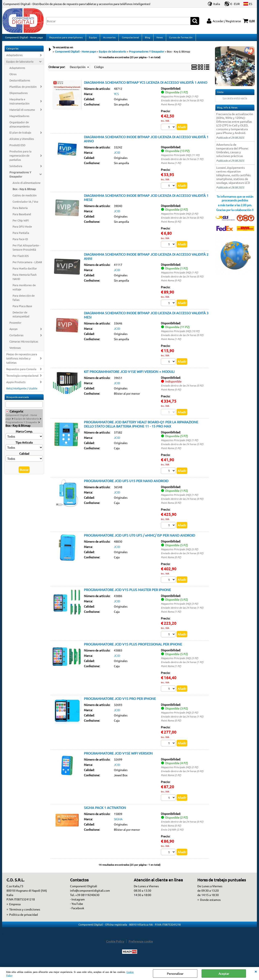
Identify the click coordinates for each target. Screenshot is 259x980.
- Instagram (77, 903)
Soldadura (16, 168)
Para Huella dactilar (25, 271)
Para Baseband (22, 216)
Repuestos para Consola (21, 371)
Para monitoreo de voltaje (24, 289)
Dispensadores (19, 95)
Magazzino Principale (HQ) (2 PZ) (180, 216)
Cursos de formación (180, 39)
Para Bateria (20, 210)
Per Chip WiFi (21, 223)
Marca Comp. (24, 434)
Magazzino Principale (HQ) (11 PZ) (180, 157)
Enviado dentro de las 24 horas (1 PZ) (182, 161)
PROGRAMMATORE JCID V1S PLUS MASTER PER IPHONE (127, 592)
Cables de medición (25, 198)
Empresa (15, 907)
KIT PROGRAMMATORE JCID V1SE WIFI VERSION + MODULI (129, 374)
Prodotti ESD (17, 147)
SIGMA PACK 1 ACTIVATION (105, 811)
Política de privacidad (23, 918)
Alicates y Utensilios (22, 141)
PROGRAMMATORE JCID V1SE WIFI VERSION (118, 756)
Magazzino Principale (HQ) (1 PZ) (180, 99)
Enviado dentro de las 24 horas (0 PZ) (182, 103)
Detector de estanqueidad (21, 317)
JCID (117, 155)
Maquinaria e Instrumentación (19, 104)
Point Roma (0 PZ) (171, 107)
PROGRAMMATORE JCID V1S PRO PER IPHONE (120, 702)
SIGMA (118, 822)
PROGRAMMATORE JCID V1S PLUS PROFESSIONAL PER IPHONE (133, 647)
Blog (147, 39)
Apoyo (14, 331)
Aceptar (224, 974)
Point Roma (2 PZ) (171, 451)
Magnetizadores (19, 118)
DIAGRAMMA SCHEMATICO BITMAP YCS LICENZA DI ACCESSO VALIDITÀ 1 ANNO (146, 85)
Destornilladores (20, 83)
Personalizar (175, 974)
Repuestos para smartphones (66, 39)
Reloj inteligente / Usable (22, 391)
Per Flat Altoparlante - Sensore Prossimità (26, 250)
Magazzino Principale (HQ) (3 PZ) (180, 607)
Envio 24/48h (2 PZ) (172, 833)
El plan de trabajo (20, 135)
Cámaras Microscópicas (24, 344)
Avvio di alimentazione (27, 185)
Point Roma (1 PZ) (171, 165)
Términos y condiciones (25, 913)
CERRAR (256, 971)
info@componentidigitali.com (90, 894)
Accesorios (109, 39)
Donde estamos (210, 903)
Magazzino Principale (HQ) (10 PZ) (180, 334)
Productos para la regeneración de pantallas (20, 158)
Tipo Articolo (24, 445)
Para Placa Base (22, 308)
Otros (13, 77)
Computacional (129, 39)
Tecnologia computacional (22, 378)
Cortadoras (16, 338)
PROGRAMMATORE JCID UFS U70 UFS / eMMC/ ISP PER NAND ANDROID (139, 538)
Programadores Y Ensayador (20, 177)
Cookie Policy (115, 945)
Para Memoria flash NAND (25, 279)
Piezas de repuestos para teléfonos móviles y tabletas (22, 361)
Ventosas (15, 350)
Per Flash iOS (21, 258)
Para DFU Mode (22, 229)
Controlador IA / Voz (25, 204)
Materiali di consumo (22, 112)
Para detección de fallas (24, 300)
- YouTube (77, 907)
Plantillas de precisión (23, 89)
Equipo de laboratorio (20, 64)
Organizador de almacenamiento (20, 127)
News (159, 39)
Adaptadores (14, 57)
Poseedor (15, 325)
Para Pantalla (21, 235)
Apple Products (16, 384)
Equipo (92, 39)
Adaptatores (17, 70)
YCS (116, 96)
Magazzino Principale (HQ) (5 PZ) (180, 552)
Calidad (24, 456)
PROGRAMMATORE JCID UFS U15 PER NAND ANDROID (126, 483)
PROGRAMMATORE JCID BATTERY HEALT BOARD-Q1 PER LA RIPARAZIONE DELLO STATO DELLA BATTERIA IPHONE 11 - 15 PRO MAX (141, 427)
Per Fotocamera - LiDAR (27, 265)
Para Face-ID (20, 241)
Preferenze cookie (141, 945)
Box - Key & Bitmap (24, 191)
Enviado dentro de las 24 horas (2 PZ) (182, 447)
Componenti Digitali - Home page (24, 39)
